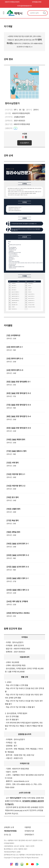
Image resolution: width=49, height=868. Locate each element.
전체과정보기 (29, 835)
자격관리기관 (29, 831)
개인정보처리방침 (10, 831)
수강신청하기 (24, 143)
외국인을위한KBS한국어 (24, 6)
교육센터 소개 (9, 827)
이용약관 (28, 827)
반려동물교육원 (37, 2)
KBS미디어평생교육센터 (12, 2)
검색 (44, 13)
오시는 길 (7, 835)
